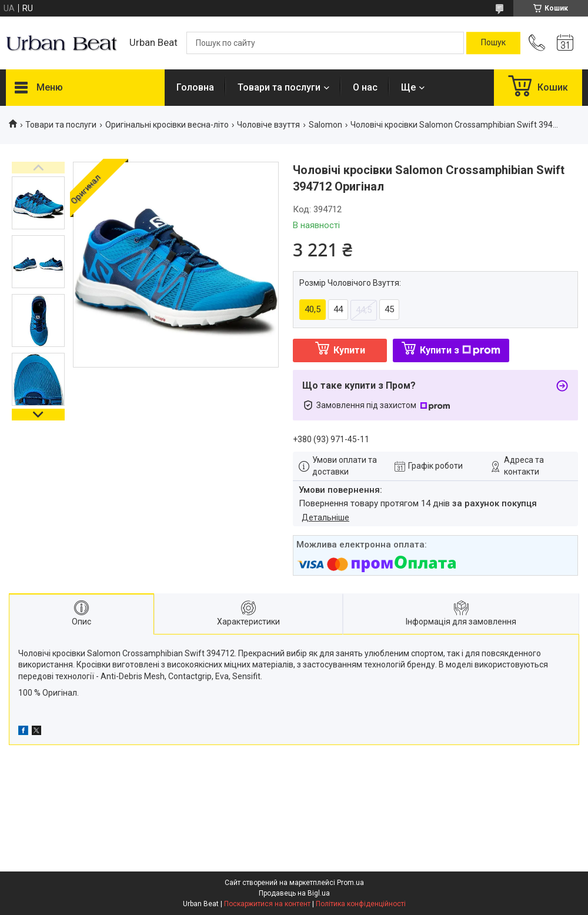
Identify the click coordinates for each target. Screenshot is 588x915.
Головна (195, 87)
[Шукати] (493, 43)
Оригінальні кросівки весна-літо (167, 125)
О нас (365, 87)
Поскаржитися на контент (267, 904)
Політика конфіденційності (361, 904)
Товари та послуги (279, 87)
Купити (349, 350)
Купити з (460, 350)
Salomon (325, 125)
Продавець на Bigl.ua (294, 893)
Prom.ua (350, 883)
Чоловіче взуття (268, 125)
